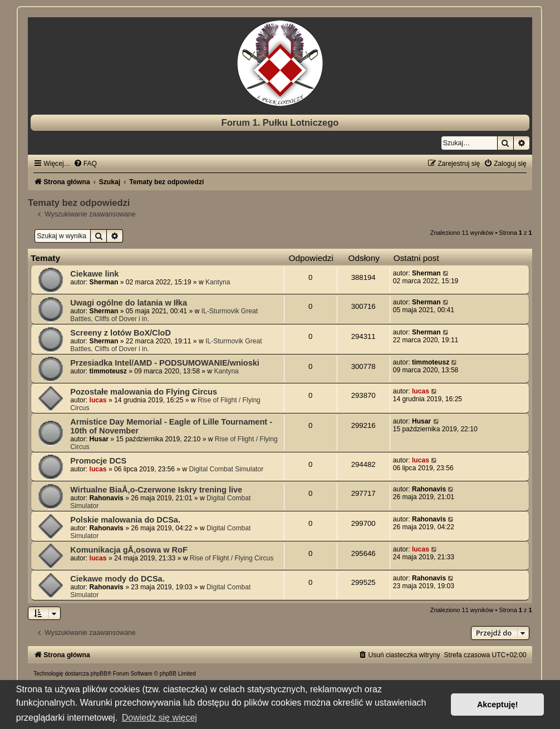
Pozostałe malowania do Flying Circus (144, 392)
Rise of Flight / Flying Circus (232, 558)
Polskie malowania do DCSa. (125, 520)
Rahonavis (107, 498)
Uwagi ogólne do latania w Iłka (129, 303)
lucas (98, 400)
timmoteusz (108, 371)
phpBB (99, 674)
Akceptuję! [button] (498, 705)
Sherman (104, 282)
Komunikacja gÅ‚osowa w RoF (129, 550)
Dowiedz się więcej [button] (159, 718)
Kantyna (218, 282)
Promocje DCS (98, 461)
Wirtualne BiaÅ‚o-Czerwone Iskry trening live (156, 490)
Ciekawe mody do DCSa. (117, 579)
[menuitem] (85, 164)
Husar (99, 439)
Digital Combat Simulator (226, 469)
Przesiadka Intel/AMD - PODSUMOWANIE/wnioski (165, 363)
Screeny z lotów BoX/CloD (121, 333)
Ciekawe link (94, 274)
